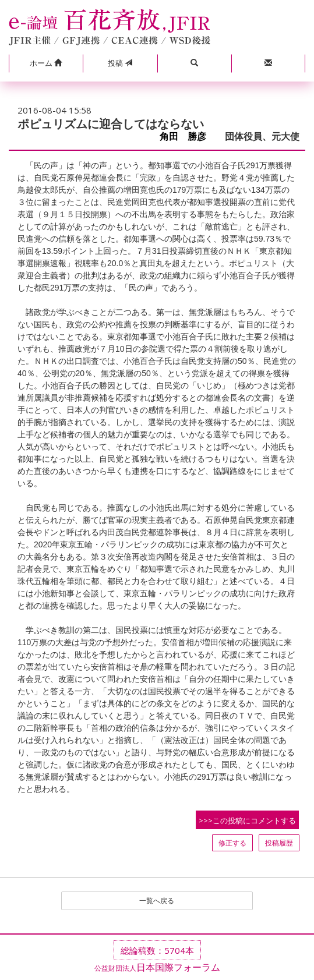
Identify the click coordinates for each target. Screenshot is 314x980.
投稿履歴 (279, 843)
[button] (46, 63)
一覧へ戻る (157, 901)
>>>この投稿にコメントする (247, 820)
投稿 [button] (120, 63)
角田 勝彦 (188, 137)
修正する (232, 843)
